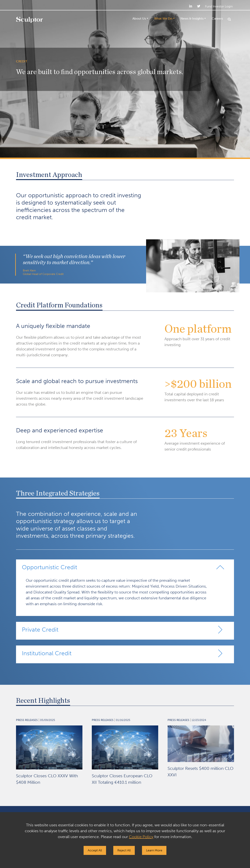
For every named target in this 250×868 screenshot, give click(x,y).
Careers (217, 18)
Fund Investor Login (219, 6)
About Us (139, 18)
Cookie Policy (141, 837)
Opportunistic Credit (50, 567)
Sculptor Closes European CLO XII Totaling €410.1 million (122, 779)
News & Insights (192, 18)
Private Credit (40, 630)
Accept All (95, 850)
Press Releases (27, 720)
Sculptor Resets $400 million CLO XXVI (200, 772)
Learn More (154, 850)
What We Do (163, 18)
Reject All (124, 850)
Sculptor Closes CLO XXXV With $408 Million (47, 779)
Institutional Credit (47, 653)
